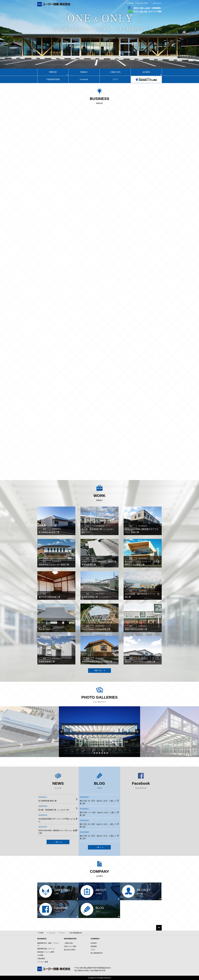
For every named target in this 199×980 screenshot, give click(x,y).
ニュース (52, 933)
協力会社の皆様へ (143, 3)
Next (138, 732)
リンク (62, 933)
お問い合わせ (157, 3)
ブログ (115, 79)
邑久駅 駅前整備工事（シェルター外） (54, 810)
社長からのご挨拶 (70, 946)
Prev (61, 732)
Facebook (84, 79)
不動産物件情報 (53, 79)
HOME (41, 933)
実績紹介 (84, 72)
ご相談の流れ (115, 72)
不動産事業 (41, 959)
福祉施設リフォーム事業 (46, 952)
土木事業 (40, 955)
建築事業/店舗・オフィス (46, 949)
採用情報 (130, 3)
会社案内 (94, 943)
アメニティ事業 (43, 962)
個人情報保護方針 (76, 933)
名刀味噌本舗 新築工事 (47, 801)
